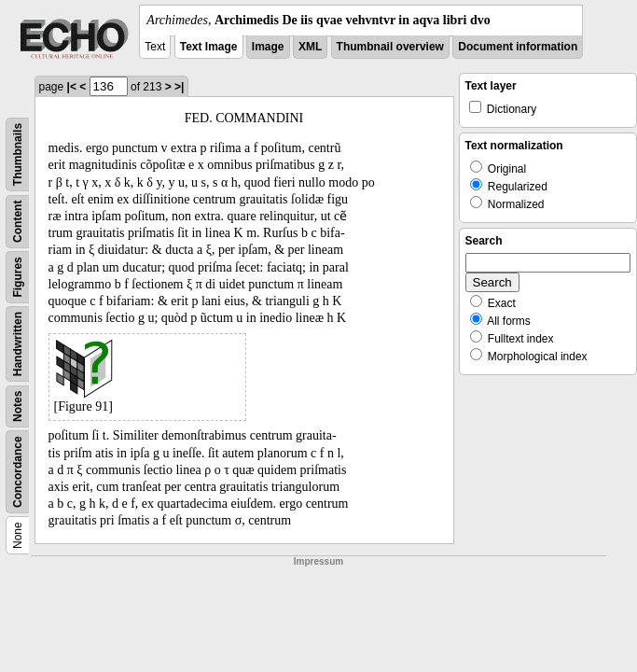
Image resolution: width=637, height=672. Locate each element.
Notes (18, 406)
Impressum (318, 561)
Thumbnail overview (390, 47)
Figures (18, 277)
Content (18, 222)
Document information (518, 47)
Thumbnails (18, 154)
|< (72, 87)
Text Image (209, 47)
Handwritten (18, 344)
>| (179, 87)
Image (268, 47)
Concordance (18, 472)
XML (310, 47)
